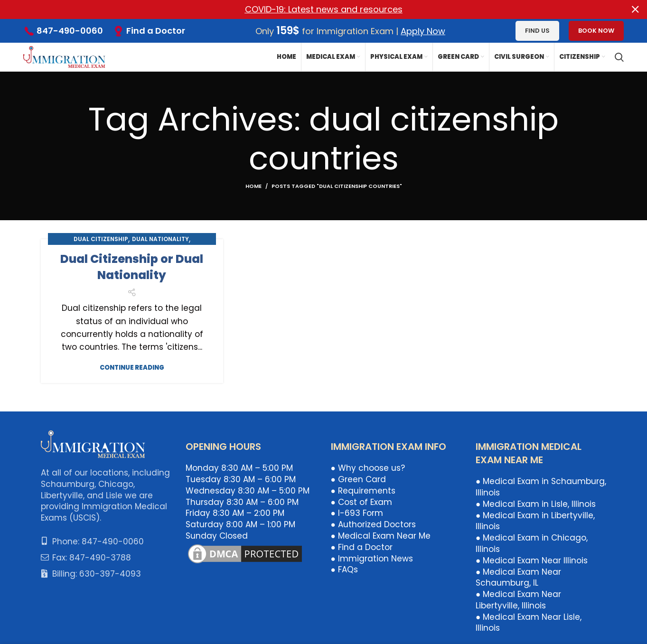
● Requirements (363, 490)
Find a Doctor (156, 30)
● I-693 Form (357, 513)
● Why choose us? (368, 468)
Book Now (596, 31)
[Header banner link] (309, 9)
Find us (537, 31)
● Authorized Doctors (373, 524)
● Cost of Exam (361, 502)
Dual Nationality (160, 239)
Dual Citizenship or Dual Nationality (132, 267)
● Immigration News (372, 558)
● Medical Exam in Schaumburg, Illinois (541, 487)
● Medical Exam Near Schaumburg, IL (518, 577)
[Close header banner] (635, 9)
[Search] (619, 57)
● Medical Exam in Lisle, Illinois (536, 504)
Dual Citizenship (101, 239)
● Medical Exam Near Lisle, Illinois (529, 622)
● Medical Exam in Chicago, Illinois (532, 543)
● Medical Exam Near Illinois (532, 560)
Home (253, 186)
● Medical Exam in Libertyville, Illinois (535, 521)
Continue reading (132, 368)
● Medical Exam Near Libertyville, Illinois (518, 600)
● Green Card (358, 479)
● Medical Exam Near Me (381, 536)
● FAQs (344, 569)
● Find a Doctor (362, 547)
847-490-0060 (70, 31)
